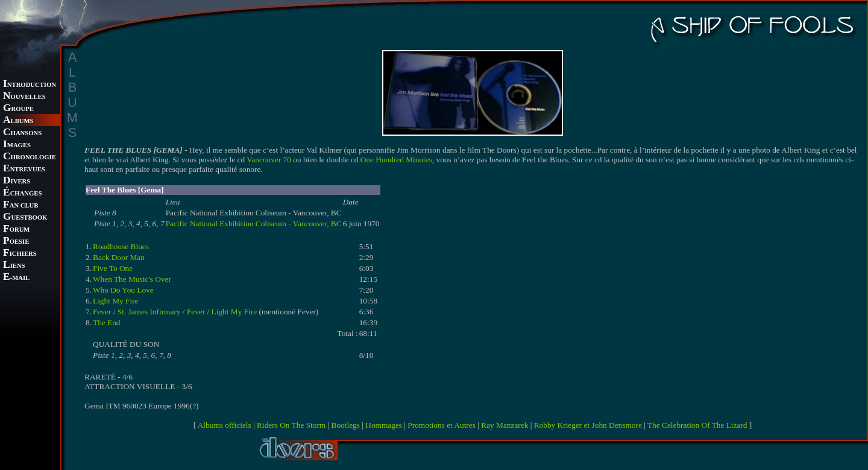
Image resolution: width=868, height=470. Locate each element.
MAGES (17, 145)
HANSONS (22, 133)
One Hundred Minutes (396, 160)
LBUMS (18, 121)
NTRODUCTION (30, 85)
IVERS (17, 181)
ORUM (16, 230)
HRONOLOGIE (30, 157)
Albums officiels (225, 425)
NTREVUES (24, 169)
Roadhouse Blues (121, 246)
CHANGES (22, 193)
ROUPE (18, 109)
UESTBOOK (25, 218)
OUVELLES (24, 97)
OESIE (16, 242)
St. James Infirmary (149, 312)
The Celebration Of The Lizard (697, 425)
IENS (14, 266)
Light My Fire (116, 301)
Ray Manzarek (505, 425)
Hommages (384, 425)
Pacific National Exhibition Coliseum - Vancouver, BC (254, 224)
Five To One (113, 268)
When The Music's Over (132, 279)
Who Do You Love (123, 290)
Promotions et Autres (442, 425)
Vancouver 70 (269, 160)
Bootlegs (346, 425)
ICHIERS (20, 254)
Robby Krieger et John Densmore (588, 425)
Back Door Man (119, 257)
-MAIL (16, 278)
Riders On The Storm (291, 425)
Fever (102, 312)
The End (107, 322)
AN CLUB (20, 205)
